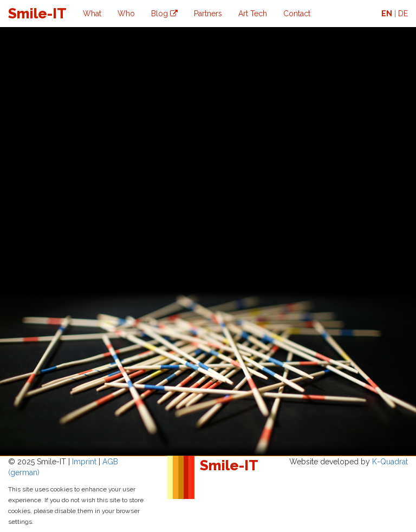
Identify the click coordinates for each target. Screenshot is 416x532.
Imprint (84, 462)
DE (403, 14)
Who (126, 14)
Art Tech (253, 14)
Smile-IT (37, 14)
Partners (208, 14)
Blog (164, 14)
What (92, 14)
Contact (297, 14)
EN (387, 14)
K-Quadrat (390, 462)
